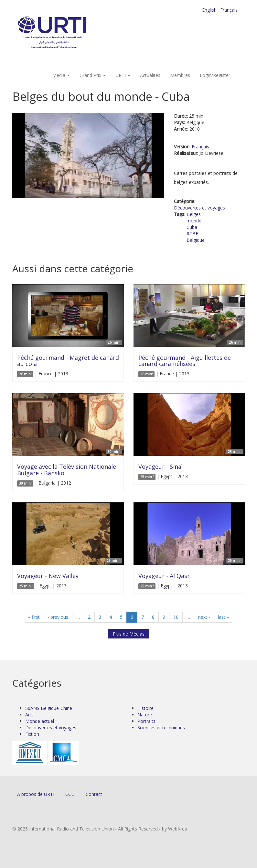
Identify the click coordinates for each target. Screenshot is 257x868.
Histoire (145, 708)
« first (34, 617)
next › (204, 617)
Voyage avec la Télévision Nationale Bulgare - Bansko (67, 470)
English (209, 10)
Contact (94, 794)
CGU (70, 794)
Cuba (192, 227)
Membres (180, 75)
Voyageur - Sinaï (161, 466)
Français (229, 10)
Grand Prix (93, 75)
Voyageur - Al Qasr (164, 576)
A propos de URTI (36, 794)
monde (194, 221)
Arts (29, 715)
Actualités (150, 75)
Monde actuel (40, 721)
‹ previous (58, 617)
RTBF (192, 234)
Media (61, 75)
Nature (145, 715)
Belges (194, 214)
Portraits (146, 721)
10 (176, 617)
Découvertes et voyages (199, 208)
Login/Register (215, 75)
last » (223, 617)
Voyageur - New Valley (48, 576)
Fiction (32, 734)
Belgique (196, 240)
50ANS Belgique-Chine (49, 708)
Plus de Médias (129, 634)
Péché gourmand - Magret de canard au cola (68, 361)
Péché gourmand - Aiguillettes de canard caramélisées (185, 361)
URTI (123, 75)
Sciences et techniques (161, 728)
